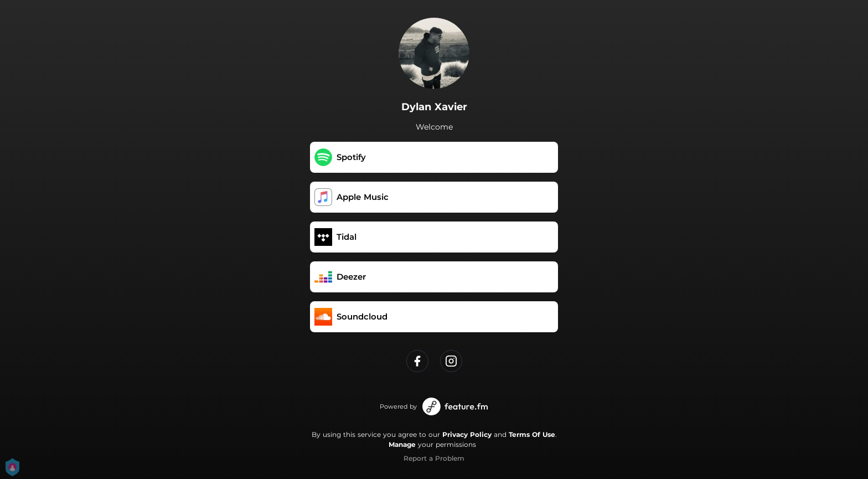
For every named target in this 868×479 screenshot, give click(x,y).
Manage (402, 444)
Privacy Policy (467, 434)
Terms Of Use (532, 434)
